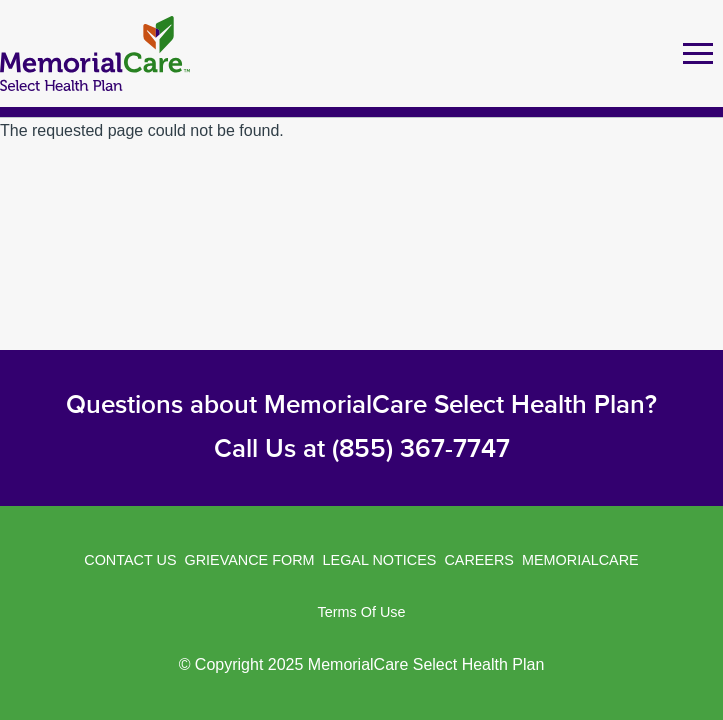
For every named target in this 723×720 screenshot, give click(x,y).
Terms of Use (362, 612)
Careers (479, 560)
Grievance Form (250, 560)
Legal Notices (380, 560)
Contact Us (130, 560)
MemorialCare (580, 560)
